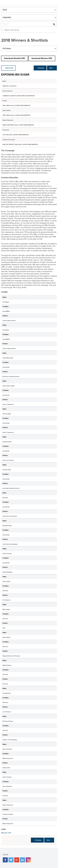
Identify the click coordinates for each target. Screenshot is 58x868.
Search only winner (12, 30)
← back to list (9, 68)
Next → (52, 68)
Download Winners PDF (42, 58)
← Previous (39, 68)
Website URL (6, 833)
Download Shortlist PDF (15, 58)
